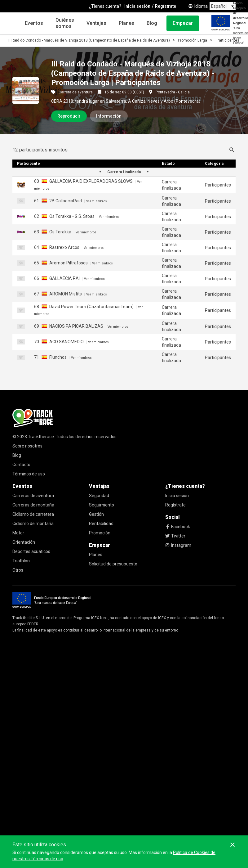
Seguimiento (102, 505)
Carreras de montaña (33, 505)
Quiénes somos (65, 23)
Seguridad (99, 496)
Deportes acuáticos (31, 551)
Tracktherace (41, 437)
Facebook (178, 527)
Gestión (96, 514)
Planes (126, 23)
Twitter (175, 536)
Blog (152, 23)
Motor (18, 533)
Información (109, 116)
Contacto (21, 465)
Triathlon (21, 561)
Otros (18, 570)
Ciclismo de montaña (33, 524)
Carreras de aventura (33, 496)
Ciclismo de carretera (33, 514)
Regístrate (175, 505)
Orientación (24, 542)
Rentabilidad (101, 524)
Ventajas (96, 23)
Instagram (178, 545)
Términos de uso (29, 474)
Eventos (34, 23)
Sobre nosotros (27, 446)
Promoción (100, 533)
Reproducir (69, 116)
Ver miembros (97, 201)
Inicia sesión (177, 496)
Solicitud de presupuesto (113, 564)
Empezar (183, 23)
